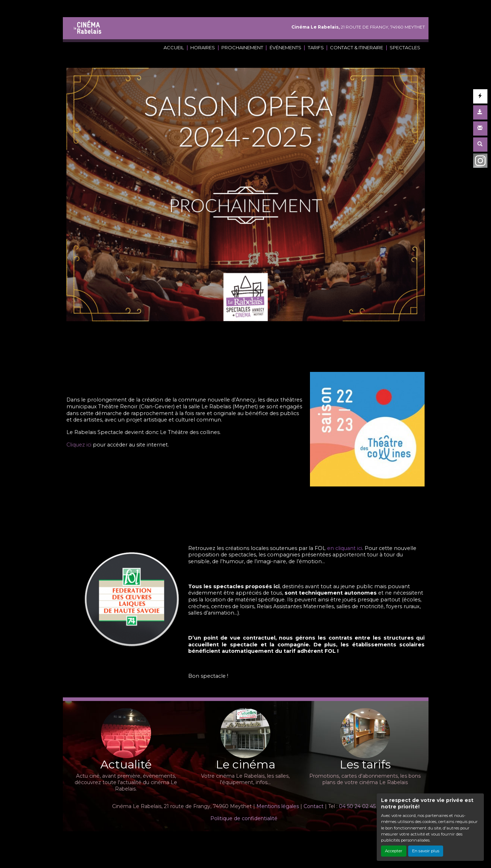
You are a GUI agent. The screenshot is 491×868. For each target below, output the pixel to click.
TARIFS (316, 47)
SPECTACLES (405, 47)
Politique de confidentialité (244, 818)
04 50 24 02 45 (357, 806)
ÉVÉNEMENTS (285, 47)
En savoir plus (426, 851)
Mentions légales (278, 806)
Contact (314, 806)
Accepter (394, 851)
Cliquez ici (79, 445)
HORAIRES (203, 47)
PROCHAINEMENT (242, 47)
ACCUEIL (174, 47)
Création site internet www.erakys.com (221, 841)
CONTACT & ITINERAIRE (357, 47)
